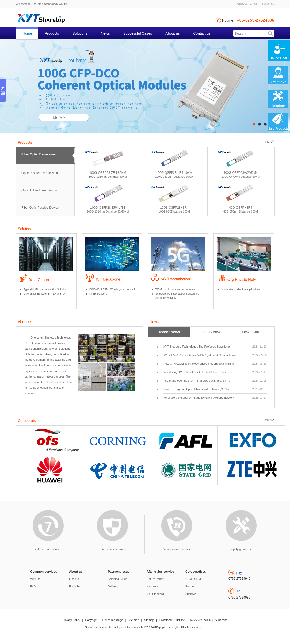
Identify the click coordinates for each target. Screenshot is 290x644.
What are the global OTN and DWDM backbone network (215, 398)
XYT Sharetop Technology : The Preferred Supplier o (215, 347)
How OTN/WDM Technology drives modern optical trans (215, 364)
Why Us (35, 579)
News (105, 33)
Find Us (74, 579)
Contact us (202, 33)
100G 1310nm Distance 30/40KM (108, 211)
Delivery (113, 586)
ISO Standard (155, 594)
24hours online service (177, 549)
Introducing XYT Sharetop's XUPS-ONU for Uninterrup (215, 372)
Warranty (152, 586)
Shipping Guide (117, 579)
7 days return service (48, 549)
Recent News (169, 332)
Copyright (91, 620)
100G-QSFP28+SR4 (174, 208)
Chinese (242, 4)
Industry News (211, 332)
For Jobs (75, 586)
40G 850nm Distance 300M (241, 211)
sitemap (149, 620)
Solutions (80, 33)
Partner (190, 586)
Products (52, 33)
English (255, 4)
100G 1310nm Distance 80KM (108, 177)
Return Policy (155, 579)
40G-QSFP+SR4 (241, 208)
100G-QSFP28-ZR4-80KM (108, 173)
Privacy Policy (71, 620)
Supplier (190, 594)
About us (173, 33)
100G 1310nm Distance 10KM (174, 177)
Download (165, 620)
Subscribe (268, 4)
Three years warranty (112, 549)
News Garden (253, 332)
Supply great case (241, 549)
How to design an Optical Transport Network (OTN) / (215, 389)
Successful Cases (138, 33)
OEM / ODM (193, 579)
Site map (133, 620)
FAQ (33, 586)
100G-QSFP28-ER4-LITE (108, 208)
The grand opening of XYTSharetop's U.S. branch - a (215, 381)
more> (270, 142)
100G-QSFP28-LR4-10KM (174, 173)
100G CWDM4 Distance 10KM (241, 177)
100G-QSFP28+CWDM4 (241, 173)
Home (27, 33)
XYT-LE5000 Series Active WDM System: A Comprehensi (215, 355)
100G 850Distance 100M (174, 211)
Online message (113, 620)
